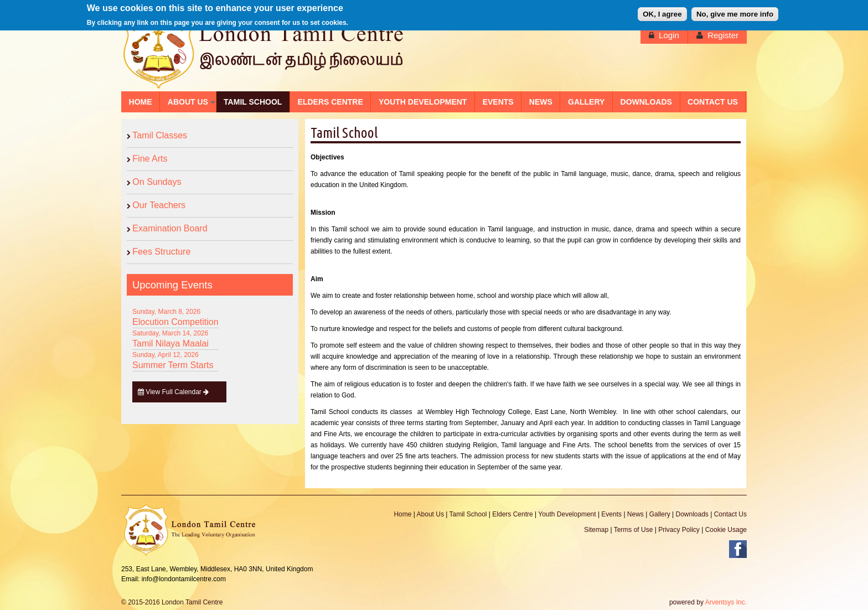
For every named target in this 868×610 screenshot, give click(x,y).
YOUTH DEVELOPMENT (423, 102)
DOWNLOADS (646, 102)
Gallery (660, 514)
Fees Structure (161, 252)
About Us (430, 514)
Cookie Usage (726, 530)
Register (723, 35)
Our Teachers (159, 205)
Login (669, 35)
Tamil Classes (160, 135)
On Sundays (157, 182)
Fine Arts (150, 159)
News (635, 514)
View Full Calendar (174, 392)
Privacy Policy (679, 530)
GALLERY (586, 102)
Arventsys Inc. (726, 602)
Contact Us (730, 514)
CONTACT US (713, 102)
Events (611, 514)
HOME (141, 102)
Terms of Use (634, 530)
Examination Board (170, 228)
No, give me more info (735, 12)
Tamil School (468, 514)
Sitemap (596, 530)
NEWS (541, 102)
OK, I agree (662, 12)
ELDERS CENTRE (330, 102)
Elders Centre (512, 514)
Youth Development (567, 514)
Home (402, 514)
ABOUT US (188, 102)
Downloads (692, 514)
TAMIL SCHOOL (253, 102)
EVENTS (498, 102)
